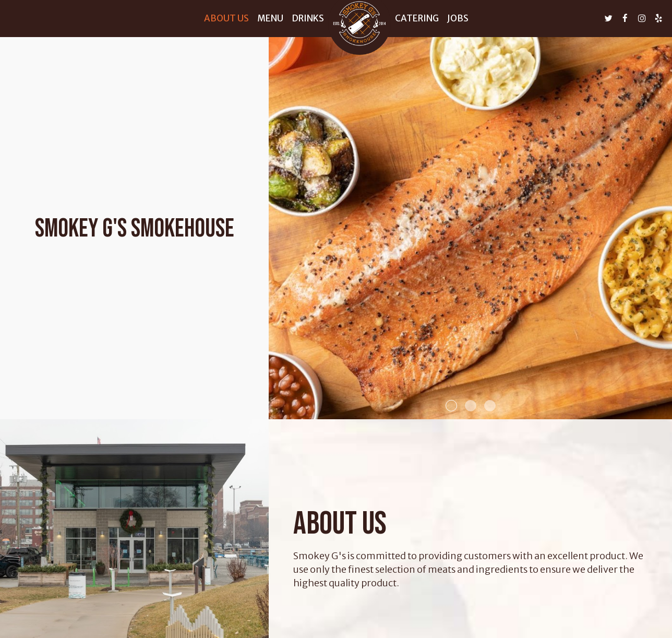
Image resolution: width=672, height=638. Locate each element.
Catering (417, 18)
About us (226, 18)
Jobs (458, 18)
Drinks (308, 18)
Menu (270, 18)
